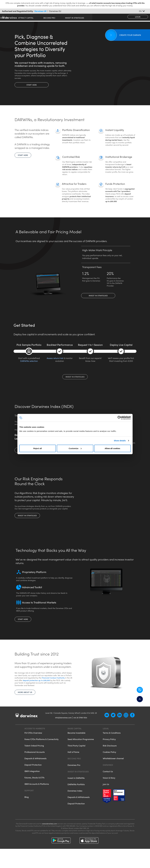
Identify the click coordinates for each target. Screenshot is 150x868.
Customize (75, 448)
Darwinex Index (75, 805)
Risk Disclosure (110, 760)
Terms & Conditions (112, 747)
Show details (120, 441)
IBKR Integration (32, 785)
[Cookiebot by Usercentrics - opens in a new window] (119, 418)
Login (138, 17)
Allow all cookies (112, 448)
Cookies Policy (109, 766)
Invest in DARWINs (76, 792)
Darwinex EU (55, 11)
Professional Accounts (35, 766)
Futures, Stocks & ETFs (34, 792)
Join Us (106, 798)
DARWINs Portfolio (76, 799)
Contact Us (108, 786)
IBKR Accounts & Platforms (37, 798)
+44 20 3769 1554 (80, 732)
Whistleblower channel (113, 773)
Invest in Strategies (98, 296)
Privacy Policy (109, 753)
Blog (27, 811)
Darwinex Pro (74, 779)
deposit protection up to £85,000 (37, 687)
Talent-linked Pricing (34, 760)
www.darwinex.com (49, 838)
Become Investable (76, 747)
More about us (25, 699)
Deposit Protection (33, 779)
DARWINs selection (29, 361)
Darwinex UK (41, 11)
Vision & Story (109, 792)
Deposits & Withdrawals (35, 773)
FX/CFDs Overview (33, 747)
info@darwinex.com (63, 732)
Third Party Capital (76, 760)
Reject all (38, 448)
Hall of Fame (73, 766)
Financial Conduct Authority (53, 685)
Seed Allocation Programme (81, 753)
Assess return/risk (55, 358)
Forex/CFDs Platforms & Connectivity (41, 753)
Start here (32, 85)
